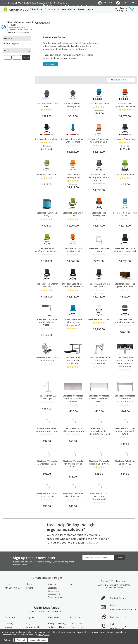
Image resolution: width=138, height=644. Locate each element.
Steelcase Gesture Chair (47, 134)
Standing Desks (76, 607)
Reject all (21, 640)
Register (123, 10)
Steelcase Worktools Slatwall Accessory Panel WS (73, 382)
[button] (17, 45)
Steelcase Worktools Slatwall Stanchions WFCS (99, 382)
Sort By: (112, 75)
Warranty (52, 567)
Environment (10, 618)
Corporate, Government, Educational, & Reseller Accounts (56, 576)
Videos (51, 628)
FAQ (28, 607)
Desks (37, 9)
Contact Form (117, 581)
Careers (8, 621)
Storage (73, 625)
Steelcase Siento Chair (99, 308)
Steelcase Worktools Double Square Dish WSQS (125, 414)
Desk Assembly (33, 610)
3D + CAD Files (54, 618)
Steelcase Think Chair (125, 134)
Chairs (50, 9)
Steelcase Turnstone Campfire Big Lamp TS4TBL (47, 317)
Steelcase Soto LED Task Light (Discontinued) (99, 479)
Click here (11, 22)
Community (10, 614)
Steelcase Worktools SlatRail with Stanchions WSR (125, 382)
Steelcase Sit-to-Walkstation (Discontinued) (73, 350)
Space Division (76, 628)
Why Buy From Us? (13, 571)
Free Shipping (10, 3)
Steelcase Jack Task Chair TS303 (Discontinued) (73, 317)
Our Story (9, 607)
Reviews (8, 610)
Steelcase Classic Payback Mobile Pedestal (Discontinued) (99, 414)
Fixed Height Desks (78, 614)
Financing (30, 621)
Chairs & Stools (76, 618)
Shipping (30, 567)
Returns (30, 571)
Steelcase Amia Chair (99, 98)
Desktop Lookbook (56, 610)
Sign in (123, 8)
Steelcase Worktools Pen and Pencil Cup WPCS (73, 447)
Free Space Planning (57, 607)
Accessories (66, 9)
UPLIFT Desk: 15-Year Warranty (31, 3)
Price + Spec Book (56, 614)
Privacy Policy (44, 635)
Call (120, 610)
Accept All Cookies (38, 640)
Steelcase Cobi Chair (47, 169)
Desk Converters (77, 610)
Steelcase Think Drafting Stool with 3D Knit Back (99, 172)
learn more (51, 59)
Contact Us (92, 526)
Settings (8, 640)
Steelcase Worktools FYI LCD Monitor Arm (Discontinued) (99, 350)
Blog (72, 567)
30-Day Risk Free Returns (59, 3)
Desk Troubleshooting (33, 615)
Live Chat (105, 3)
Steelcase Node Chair (125, 169)
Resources (85, 9)
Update (26, 52)
